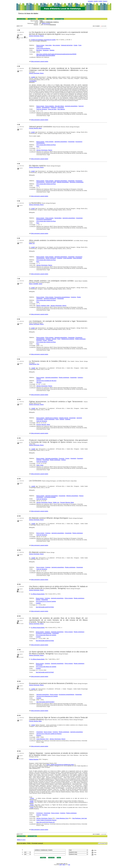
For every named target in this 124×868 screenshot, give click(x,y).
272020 (32, 801)
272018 (33, 725)
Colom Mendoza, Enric (42, 739)
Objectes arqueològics (63, 182)
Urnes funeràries (68, 258)
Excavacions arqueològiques (44, 219)
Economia (39, 340)
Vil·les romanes (49, 142)
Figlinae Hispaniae (34, 759)
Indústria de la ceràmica (68, 339)
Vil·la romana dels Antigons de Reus (46, 145)
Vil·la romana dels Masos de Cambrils (46, 635)
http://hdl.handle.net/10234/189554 (46, 55)
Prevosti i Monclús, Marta (35, 128)
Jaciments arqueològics (71, 106)
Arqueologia (61, 107)
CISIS (60, 865)
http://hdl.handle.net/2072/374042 (45, 641)
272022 (32, 805)
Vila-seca (39, 382)
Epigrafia (50, 340)
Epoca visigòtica (50, 106)
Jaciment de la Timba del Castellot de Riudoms (49, 734)
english (100, 1)
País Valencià (61, 109)
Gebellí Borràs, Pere (34, 364)
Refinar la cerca (46, 23)
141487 (33, 132)
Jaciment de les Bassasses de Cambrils (47, 696)
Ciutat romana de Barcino (43, 48)
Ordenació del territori (67, 45)
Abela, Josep (40, 465)
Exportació (80, 458)
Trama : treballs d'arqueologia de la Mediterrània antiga (60, 765)
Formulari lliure (103, 843)
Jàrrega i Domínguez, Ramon (36, 36)
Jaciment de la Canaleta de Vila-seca (46, 381)
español (96, 1)
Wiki (69, 865)
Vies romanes (56, 45)
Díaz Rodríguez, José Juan (80, 818)
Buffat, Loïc (32, 243)
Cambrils (38, 603)
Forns (59, 339)
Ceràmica (60, 258)
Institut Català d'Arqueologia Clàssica (46, 820)
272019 (32, 798)
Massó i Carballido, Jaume (36, 284)
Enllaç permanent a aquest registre (40, 61)
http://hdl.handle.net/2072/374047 (45, 672)
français (105, 1)
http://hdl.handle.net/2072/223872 (45, 702)
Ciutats (75, 45)
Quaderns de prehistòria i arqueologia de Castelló (43, 40)
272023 (32, 807)
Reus (38, 147)
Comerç (45, 340)
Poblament (54, 107)
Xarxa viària (48, 45)
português (90, 1)
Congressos (40, 813)
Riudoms (39, 735)
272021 (32, 802)
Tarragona (45, 815)
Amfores (54, 339)
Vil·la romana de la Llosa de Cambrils (46, 601)
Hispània (52, 50)
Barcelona (39, 50)
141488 (33, 77)
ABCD (64, 865)
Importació (73, 458)
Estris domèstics (77, 258)
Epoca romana (40, 45)
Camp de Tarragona (42, 109)
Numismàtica (58, 218)
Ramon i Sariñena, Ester (43, 306)
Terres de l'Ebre (52, 109)
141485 (33, 368)
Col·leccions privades (50, 497)
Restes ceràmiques (51, 258)
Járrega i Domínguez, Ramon (36, 73)
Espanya (39, 815)
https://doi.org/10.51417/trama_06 (45, 822)
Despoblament (46, 107)
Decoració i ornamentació (77, 182)
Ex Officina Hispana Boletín (38, 594)
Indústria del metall (51, 182)
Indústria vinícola (64, 418)
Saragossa (46, 50)
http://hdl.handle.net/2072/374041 (45, 607)
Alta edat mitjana (59, 106)
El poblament (33, 81)
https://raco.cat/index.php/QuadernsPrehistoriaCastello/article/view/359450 (56, 54)
